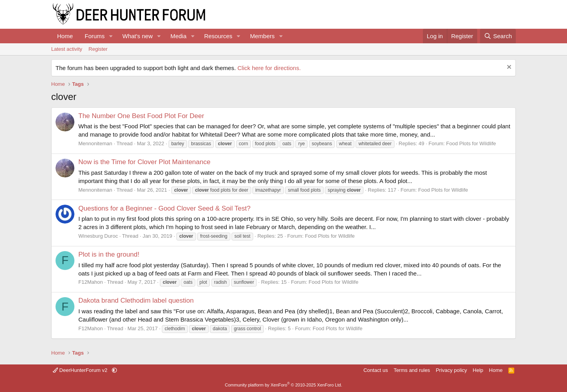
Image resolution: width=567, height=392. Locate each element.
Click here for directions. (269, 68)
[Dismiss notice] (508, 68)
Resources (218, 36)
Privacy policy (451, 370)
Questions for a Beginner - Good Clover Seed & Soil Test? (164, 208)
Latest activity (67, 49)
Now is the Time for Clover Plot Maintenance (144, 162)
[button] (111, 36)
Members (262, 36)
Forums (95, 36)
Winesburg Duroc (98, 236)
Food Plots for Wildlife (471, 143)
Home (65, 36)
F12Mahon (91, 282)
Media (179, 36)
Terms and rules (412, 370)
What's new (138, 36)
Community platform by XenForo (283, 385)
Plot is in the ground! (109, 254)
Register (98, 49)
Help (478, 370)
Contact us (376, 370)
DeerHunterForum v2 (81, 370)
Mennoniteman (95, 143)
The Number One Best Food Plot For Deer (141, 116)
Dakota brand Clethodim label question (136, 300)
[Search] (498, 36)
